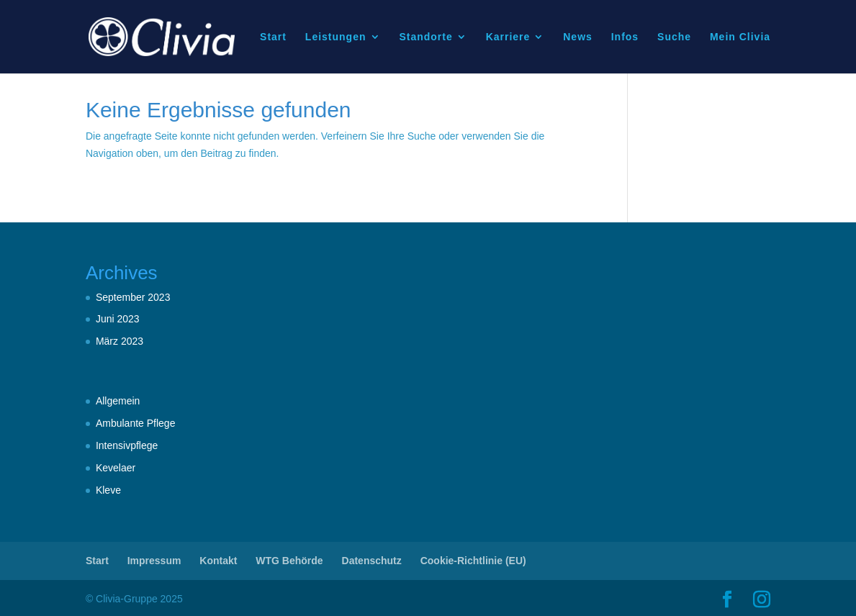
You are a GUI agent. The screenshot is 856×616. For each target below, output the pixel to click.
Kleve (108, 490)
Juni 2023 (118, 319)
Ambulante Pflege (136, 423)
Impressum (154, 561)
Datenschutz (372, 561)
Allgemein (118, 401)
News (578, 37)
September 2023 (133, 297)
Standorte (425, 37)
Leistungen (336, 37)
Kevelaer (116, 468)
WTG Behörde (289, 561)
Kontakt (218, 561)
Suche (674, 37)
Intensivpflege (127, 445)
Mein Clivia (740, 37)
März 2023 (120, 341)
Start (273, 37)
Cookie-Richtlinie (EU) (473, 561)
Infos (625, 37)
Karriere (508, 37)
